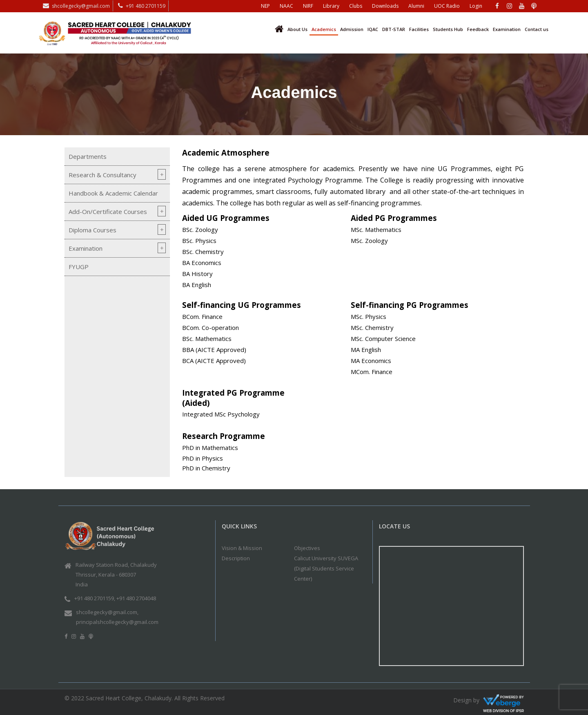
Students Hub (448, 29)
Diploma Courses (92, 230)
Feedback (478, 29)
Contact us (537, 29)
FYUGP (79, 267)
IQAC (373, 29)
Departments (88, 156)
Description (236, 558)
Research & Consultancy (102, 175)
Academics (324, 29)
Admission (352, 29)
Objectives (307, 548)
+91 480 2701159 (146, 6)
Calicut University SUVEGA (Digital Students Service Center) (326, 568)
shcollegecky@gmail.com (81, 6)
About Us (297, 29)
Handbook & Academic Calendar (113, 193)
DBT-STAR (394, 29)
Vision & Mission (242, 548)
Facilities (419, 29)
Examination (507, 29)
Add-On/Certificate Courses (108, 212)
